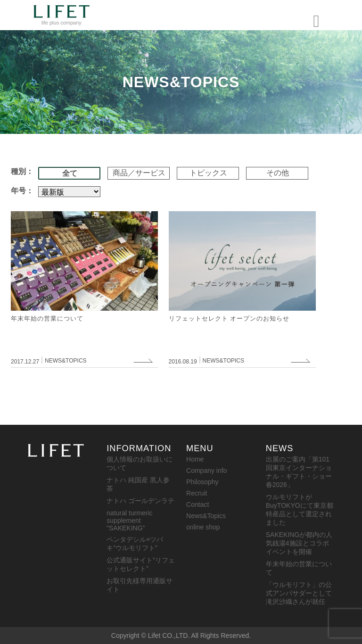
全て (70, 173)
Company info (206, 471)
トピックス (208, 173)
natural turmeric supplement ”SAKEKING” (129, 520)
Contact (197, 504)
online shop (203, 527)
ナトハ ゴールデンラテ (140, 501)
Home (195, 459)
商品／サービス (139, 173)
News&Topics (206, 516)
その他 (278, 173)
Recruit (197, 493)
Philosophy (202, 482)
